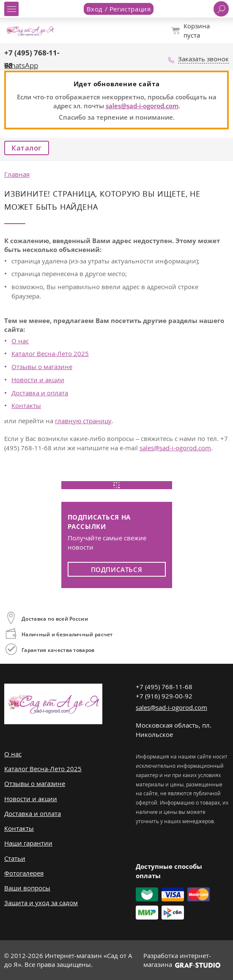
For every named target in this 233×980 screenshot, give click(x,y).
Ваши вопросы (27, 888)
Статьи (15, 858)
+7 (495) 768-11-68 (164, 687)
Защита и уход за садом (41, 903)
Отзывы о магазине (42, 367)
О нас (20, 341)
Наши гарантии (28, 843)
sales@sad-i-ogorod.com (142, 106)
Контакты (26, 405)
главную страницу (83, 421)
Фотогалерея (24, 873)
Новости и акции (38, 380)
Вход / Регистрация (119, 9)
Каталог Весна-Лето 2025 (50, 353)
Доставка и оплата (40, 393)
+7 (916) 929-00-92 (164, 696)
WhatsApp (21, 65)
